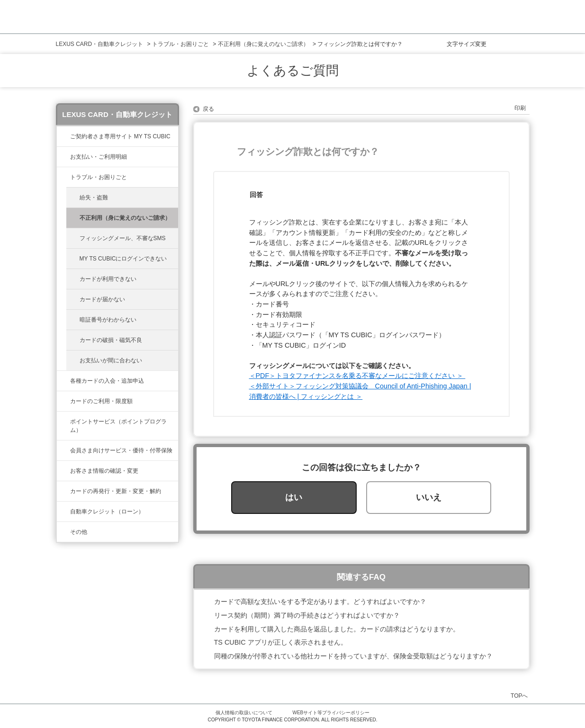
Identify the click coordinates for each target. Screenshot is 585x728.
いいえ (429, 497)
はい (294, 497)
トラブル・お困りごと (180, 44)
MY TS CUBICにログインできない (123, 259)
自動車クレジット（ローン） (107, 512)
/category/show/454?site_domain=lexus (63, 450)
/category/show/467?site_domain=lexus (63, 157)
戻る (208, 109)
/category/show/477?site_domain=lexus (63, 512)
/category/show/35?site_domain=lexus (63, 471)
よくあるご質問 (293, 71)
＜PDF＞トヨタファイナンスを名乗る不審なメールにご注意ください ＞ (357, 376)
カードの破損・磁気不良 (111, 340)
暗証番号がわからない (108, 320)
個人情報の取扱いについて (244, 713)
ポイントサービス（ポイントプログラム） (118, 426)
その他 (79, 532)
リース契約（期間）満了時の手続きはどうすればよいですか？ (307, 615)
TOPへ (519, 696)
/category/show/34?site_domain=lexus (63, 401)
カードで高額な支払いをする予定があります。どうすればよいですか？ (320, 602)
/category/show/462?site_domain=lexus (63, 177)
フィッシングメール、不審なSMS (123, 238)
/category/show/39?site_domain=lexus (63, 136)
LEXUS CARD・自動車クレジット (100, 44)
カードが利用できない (108, 279)
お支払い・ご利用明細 (99, 157)
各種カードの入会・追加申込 (107, 381)
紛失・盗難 (94, 198)
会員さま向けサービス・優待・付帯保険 (121, 450)
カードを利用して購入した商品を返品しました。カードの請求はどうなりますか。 (337, 629)
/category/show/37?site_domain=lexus (63, 422)
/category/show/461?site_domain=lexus (63, 381)
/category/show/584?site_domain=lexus (63, 532)
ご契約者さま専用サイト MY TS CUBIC (120, 136)
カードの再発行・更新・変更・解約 (116, 491)
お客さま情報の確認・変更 (104, 471)
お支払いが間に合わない (111, 360)
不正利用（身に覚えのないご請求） (263, 44)
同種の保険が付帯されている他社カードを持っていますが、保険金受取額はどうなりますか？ (353, 656)
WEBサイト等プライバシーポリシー (331, 713)
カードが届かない (102, 299)
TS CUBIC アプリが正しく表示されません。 (281, 642)
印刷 (520, 108)
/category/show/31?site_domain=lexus (63, 491)
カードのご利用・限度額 (101, 401)
